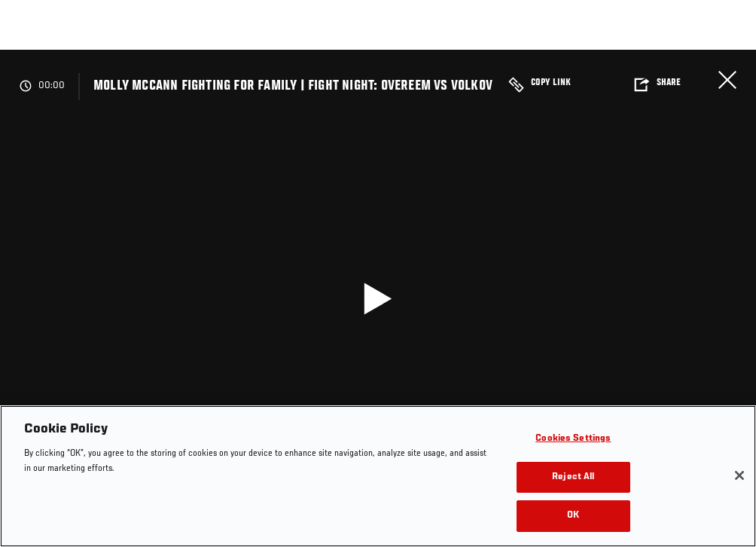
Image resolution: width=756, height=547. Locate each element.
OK (573, 516)
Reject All (573, 477)
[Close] (739, 475)
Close (727, 80)
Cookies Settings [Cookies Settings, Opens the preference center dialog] (573, 439)
